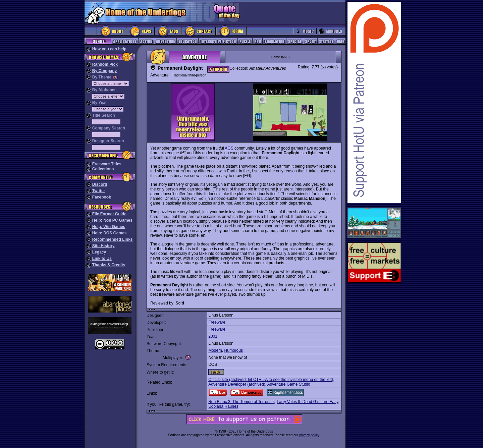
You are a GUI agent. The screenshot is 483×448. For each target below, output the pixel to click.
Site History (103, 246)
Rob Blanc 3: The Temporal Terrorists (241, 402)
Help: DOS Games (110, 233)
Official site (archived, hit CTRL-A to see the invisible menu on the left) (271, 380)
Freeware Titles (107, 164)
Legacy (99, 252)
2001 (213, 336)
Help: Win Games (109, 227)
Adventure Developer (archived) (237, 384)
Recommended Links (113, 239)
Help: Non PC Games (112, 220)
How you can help (109, 49)
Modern (215, 350)
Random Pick (105, 64)
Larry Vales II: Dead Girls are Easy (307, 402)
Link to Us (102, 259)
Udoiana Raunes (223, 406)
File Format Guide (109, 214)
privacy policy (309, 435)
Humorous (234, 350)
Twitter (99, 191)
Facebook (102, 197)
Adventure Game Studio (289, 384)
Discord (100, 184)
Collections (103, 169)
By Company (104, 71)
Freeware (217, 322)
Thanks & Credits (109, 265)
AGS (229, 148)
